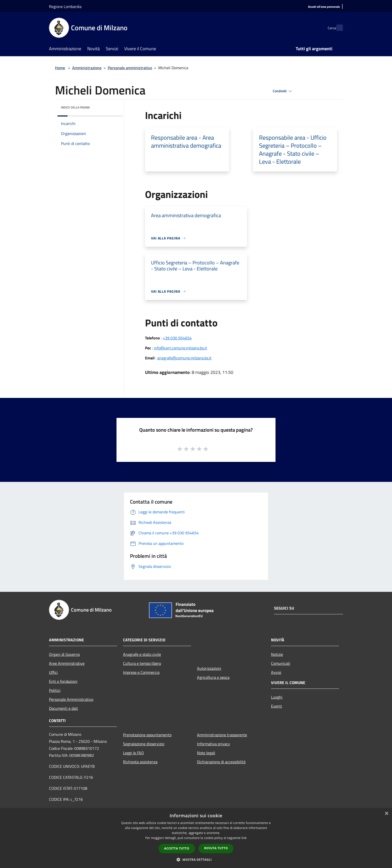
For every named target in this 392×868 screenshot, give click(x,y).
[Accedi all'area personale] (324, 7)
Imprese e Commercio (141, 672)
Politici (55, 690)
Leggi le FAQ (133, 753)
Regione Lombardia (65, 6)
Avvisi (276, 672)
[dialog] (196, 838)
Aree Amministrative (67, 663)
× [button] (386, 814)
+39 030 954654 (177, 338)
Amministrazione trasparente (222, 735)
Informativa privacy (213, 744)
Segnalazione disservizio (144, 744)
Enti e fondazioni (63, 681)
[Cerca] (337, 28)
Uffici (53, 672)
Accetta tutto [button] (177, 848)
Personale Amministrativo (71, 699)
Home (60, 68)
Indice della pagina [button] (75, 107)
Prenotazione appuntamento (147, 735)
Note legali (206, 753)
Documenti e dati (63, 708)
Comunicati (281, 663)
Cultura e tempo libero (142, 663)
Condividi (283, 91)
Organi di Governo (64, 654)
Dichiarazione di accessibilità (221, 762)
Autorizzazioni (209, 668)
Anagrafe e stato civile (142, 654)
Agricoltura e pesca (213, 677)
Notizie (277, 654)
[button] (196, 860)
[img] (112, 106)
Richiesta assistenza (140, 762)
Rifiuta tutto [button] (216, 848)
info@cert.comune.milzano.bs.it (180, 348)
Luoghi (277, 697)
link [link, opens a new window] (244, 838)
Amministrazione (87, 68)
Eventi (276, 706)
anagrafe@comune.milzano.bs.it (184, 358)
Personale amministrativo (130, 68)
